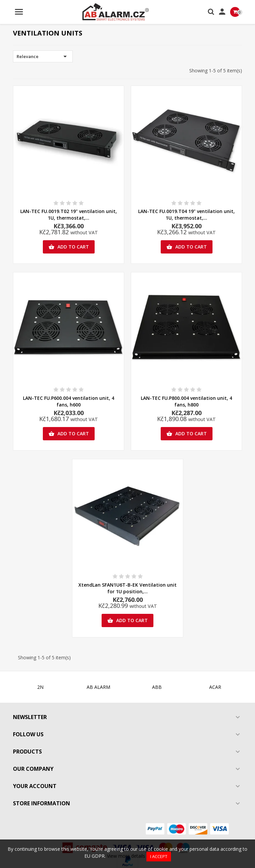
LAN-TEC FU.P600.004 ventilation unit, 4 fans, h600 (69, 401)
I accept (159, 856)
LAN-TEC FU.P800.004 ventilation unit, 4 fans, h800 (186, 401)
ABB (157, 687)
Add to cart (69, 247)
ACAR (215, 687)
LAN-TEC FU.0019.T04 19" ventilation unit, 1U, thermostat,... (186, 215)
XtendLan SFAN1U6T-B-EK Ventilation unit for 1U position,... (127, 588)
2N (40, 687)
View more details (126, 856)
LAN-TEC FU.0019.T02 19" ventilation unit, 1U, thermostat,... (69, 215)
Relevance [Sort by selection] (43, 56)
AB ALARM (98, 687)
